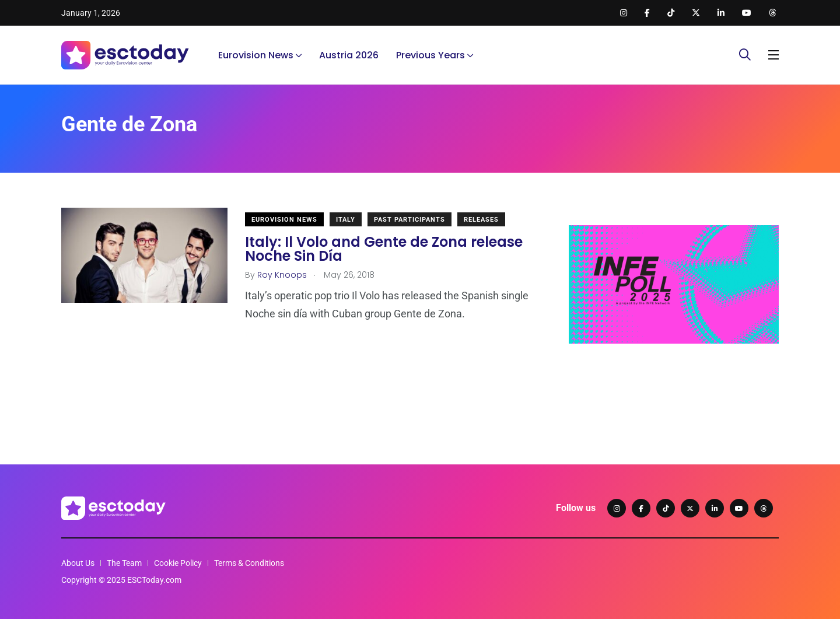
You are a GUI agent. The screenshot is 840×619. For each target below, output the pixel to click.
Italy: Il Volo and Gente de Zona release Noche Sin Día (384, 249)
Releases (481, 220)
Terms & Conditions (249, 563)
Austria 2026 (349, 55)
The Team (124, 563)
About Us (78, 563)
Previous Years (430, 55)
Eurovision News (256, 55)
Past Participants (409, 220)
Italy (346, 220)
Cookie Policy (178, 563)
